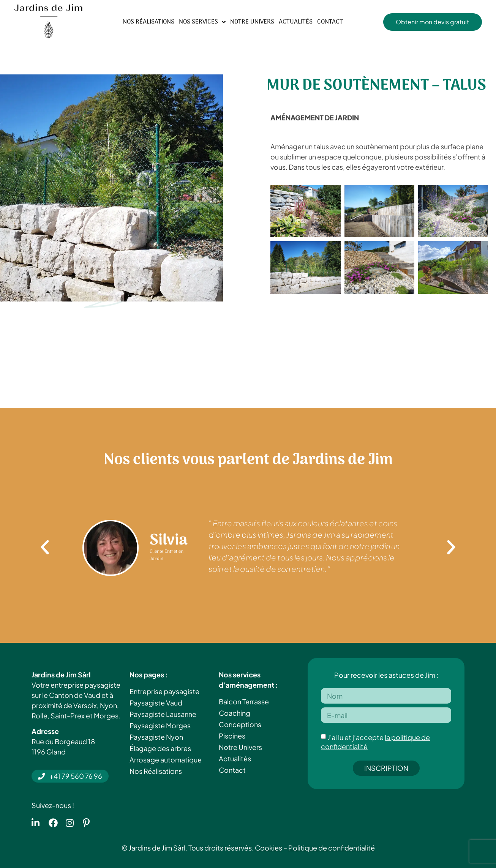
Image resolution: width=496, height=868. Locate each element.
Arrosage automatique (166, 760)
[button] (45, 548)
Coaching (235, 713)
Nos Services (202, 22)
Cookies (269, 848)
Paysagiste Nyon (156, 737)
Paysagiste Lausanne (163, 714)
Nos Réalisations (148, 22)
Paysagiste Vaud (156, 703)
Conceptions (240, 724)
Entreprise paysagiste (164, 691)
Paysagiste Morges (160, 725)
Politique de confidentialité (332, 848)
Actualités (296, 22)
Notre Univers (252, 22)
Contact (330, 22)
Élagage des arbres (160, 748)
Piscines (232, 736)
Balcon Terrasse (244, 702)
